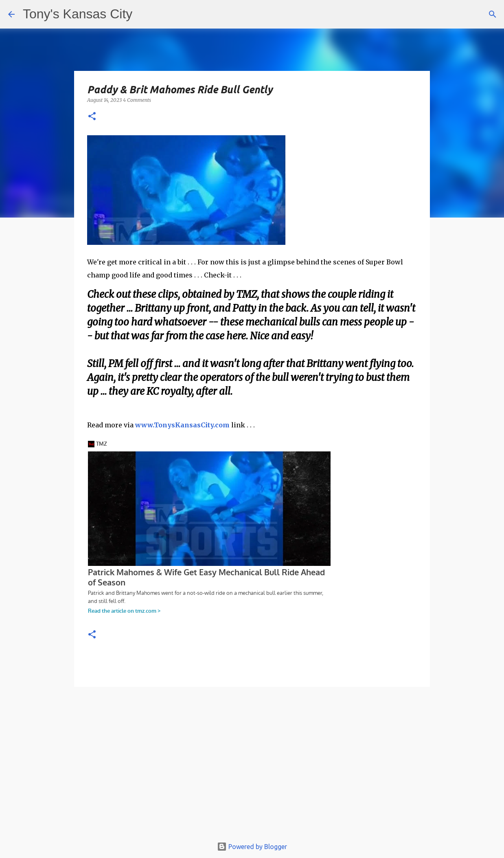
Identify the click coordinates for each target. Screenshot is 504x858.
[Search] (493, 14)
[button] (92, 117)
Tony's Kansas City (78, 14)
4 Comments (137, 100)
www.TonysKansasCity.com (182, 425)
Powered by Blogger (252, 847)
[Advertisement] (252, 766)
